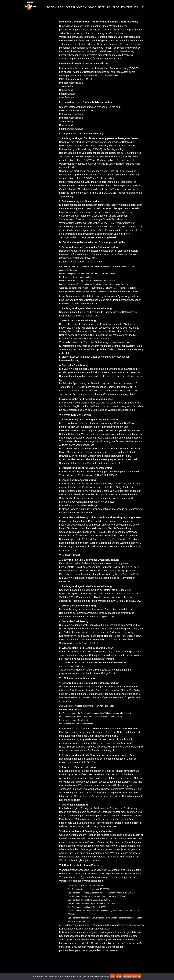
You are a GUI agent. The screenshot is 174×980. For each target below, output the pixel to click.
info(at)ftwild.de (67, 94)
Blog (116, 7)
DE (142, 7)
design (52, 7)
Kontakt (127, 7)
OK (113, 976)
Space (92, 7)
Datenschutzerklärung (132, 976)
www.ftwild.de (67, 97)
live (61, 7)
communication (76, 7)
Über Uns (104, 7)
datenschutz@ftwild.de (71, 129)
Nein (119, 976)
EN (136, 7)
